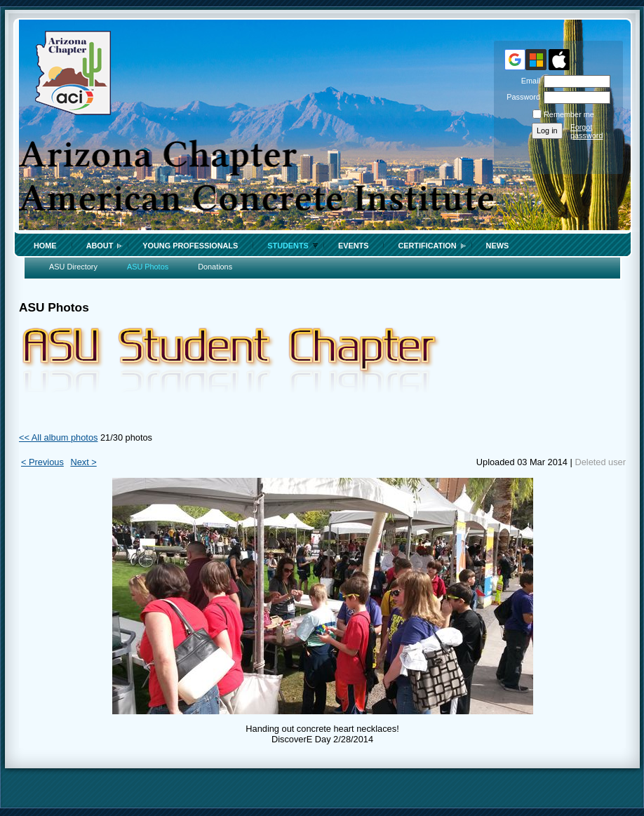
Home (45, 246)
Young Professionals (190, 246)
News (498, 246)
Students (288, 246)
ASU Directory (73, 267)
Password (521, 97)
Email (528, 81)
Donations (215, 267)
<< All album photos (58, 437)
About (100, 246)
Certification (427, 246)
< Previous (42, 462)
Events (354, 246)
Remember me (569, 114)
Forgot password (587, 131)
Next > (83, 462)
